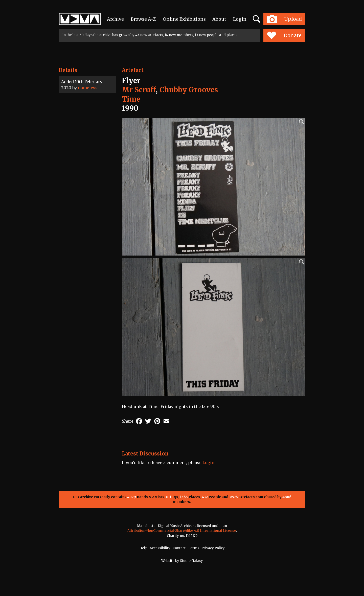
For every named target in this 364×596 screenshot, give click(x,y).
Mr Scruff (139, 90)
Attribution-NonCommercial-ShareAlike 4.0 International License (182, 531)
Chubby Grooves (189, 90)
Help (143, 548)
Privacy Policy (213, 548)
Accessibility (160, 548)
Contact (179, 548)
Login (240, 19)
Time (131, 99)
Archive (115, 19)
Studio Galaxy (191, 561)
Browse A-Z (143, 19)
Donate (284, 35)
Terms (194, 548)
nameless (88, 88)
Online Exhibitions (184, 19)
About (219, 19)
